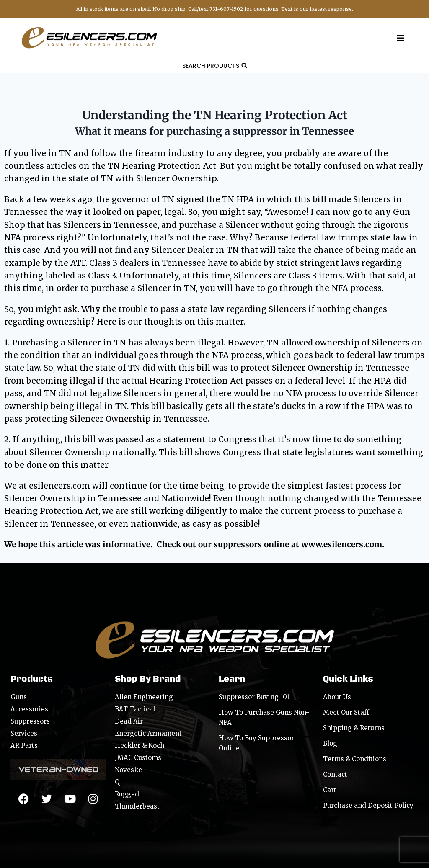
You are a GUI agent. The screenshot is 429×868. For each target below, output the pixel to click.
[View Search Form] (215, 66)
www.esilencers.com (342, 544)
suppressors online (251, 544)
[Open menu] (400, 38)
